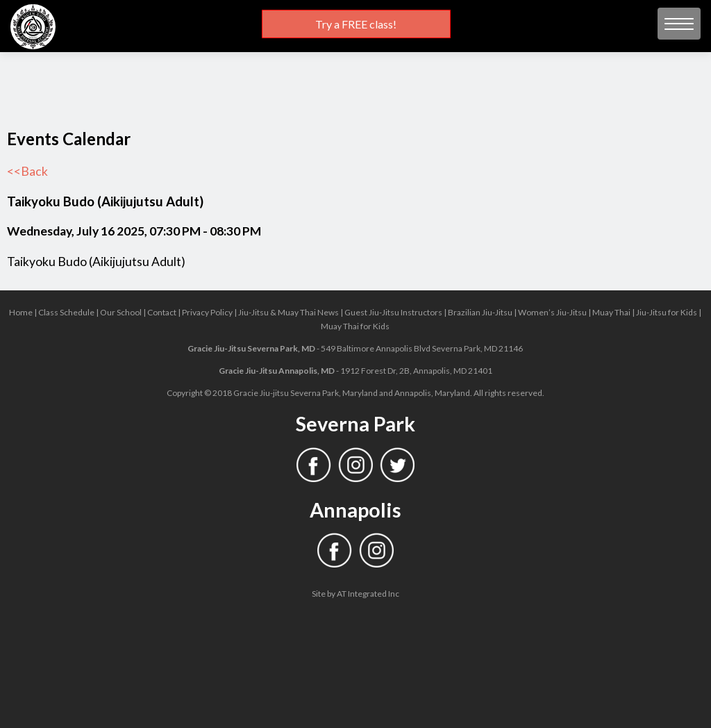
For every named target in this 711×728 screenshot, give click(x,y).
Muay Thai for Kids (355, 326)
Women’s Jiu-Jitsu (552, 312)
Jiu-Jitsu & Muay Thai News (288, 312)
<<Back (27, 171)
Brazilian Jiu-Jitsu (480, 312)
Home (21, 312)
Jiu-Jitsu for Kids (667, 312)
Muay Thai (611, 312)
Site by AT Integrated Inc (355, 594)
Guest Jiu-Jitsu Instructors (393, 312)
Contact (162, 312)
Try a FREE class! (356, 24)
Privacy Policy (207, 312)
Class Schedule (66, 312)
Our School (121, 312)
